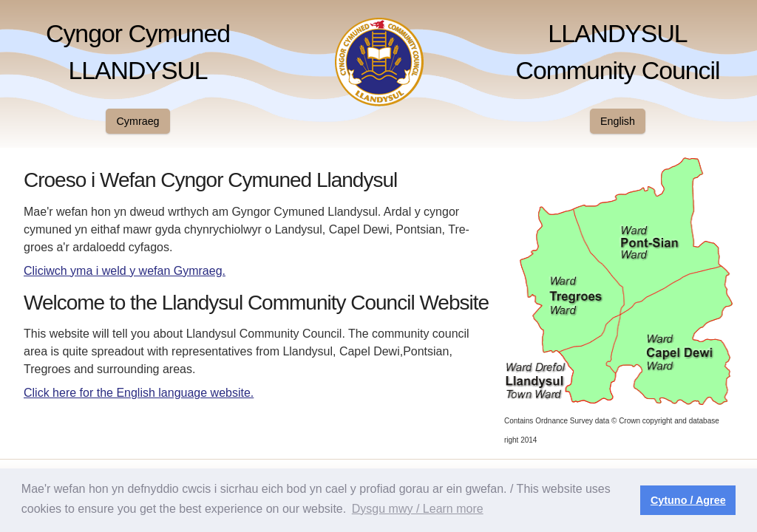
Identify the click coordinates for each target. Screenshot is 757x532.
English (618, 121)
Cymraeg (138, 121)
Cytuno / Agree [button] (688, 500)
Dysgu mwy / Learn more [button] (418, 509)
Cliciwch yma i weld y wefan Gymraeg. (125, 271)
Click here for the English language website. (139, 393)
